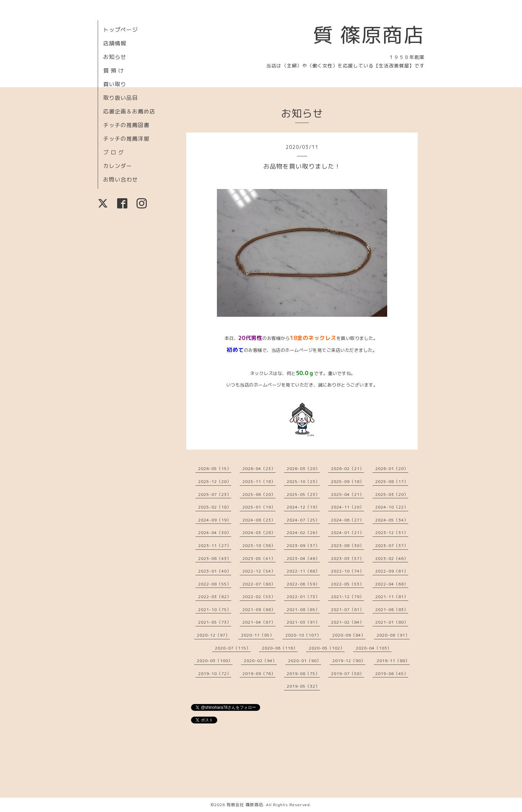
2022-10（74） (347, 571)
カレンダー (118, 166)
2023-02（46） (392, 558)
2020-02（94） (260, 661)
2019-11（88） (393, 661)
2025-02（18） (215, 507)
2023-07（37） (392, 545)
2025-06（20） (259, 494)
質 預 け (114, 71)
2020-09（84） (349, 635)
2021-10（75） (215, 610)
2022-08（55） (215, 584)
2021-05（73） (215, 622)
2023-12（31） (392, 533)
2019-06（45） (392, 674)
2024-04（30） (215, 533)
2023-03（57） (347, 558)
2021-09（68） (259, 610)
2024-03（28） (259, 533)
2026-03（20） (303, 469)
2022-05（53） (347, 584)
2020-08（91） (393, 635)
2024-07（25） (303, 520)
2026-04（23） (259, 469)
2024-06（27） (347, 520)
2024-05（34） (392, 520)
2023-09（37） (303, 545)
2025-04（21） (347, 494)
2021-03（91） (303, 622)
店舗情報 (115, 43)
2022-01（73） (303, 597)
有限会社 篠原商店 (245, 805)
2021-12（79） (347, 597)
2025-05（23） (303, 494)
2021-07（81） (347, 610)
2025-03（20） (392, 494)
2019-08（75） (303, 674)
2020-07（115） (233, 648)
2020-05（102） (327, 648)
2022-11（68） (303, 571)
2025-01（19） (259, 507)
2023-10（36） (259, 545)
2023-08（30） (347, 545)
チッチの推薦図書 (126, 125)
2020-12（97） (213, 635)
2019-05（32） (303, 686)
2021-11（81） (392, 597)
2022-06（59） (303, 584)
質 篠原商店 (369, 35)
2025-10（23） (303, 481)
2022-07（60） (259, 584)
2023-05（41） (259, 558)
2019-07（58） (347, 674)
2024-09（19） (215, 520)
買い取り (115, 84)
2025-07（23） (215, 494)
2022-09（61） (392, 571)
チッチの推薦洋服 (126, 139)
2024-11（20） (347, 507)
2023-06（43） (215, 558)
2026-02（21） (347, 469)
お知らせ (115, 57)
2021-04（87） (259, 622)
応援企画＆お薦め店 (129, 111)
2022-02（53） (259, 597)
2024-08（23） (259, 520)
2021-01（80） (392, 622)
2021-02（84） (347, 622)
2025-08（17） (392, 481)
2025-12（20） (215, 481)
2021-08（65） (303, 610)
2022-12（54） (259, 571)
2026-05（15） (215, 469)
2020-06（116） (280, 648)
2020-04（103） (374, 648)
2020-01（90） (305, 661)
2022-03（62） (215, 597)
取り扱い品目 (121, 98)
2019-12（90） (349, 661)
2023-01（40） (215, 571)
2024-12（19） (303, 507)
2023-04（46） (303, 558)
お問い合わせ (121, 179)
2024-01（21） (347, 533)
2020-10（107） (303, 635)
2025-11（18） (259, 481)
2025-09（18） (347, 481)
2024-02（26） (303, 533)
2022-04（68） (392, 584)
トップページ (121, 30)
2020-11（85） (258, 635)
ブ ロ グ (114, 152)
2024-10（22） (392, 507)
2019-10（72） (215, 674)
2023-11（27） (215, 545)
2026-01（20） (392, 469)
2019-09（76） (259, 674)
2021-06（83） (392, 610)
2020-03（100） (215, 661)
